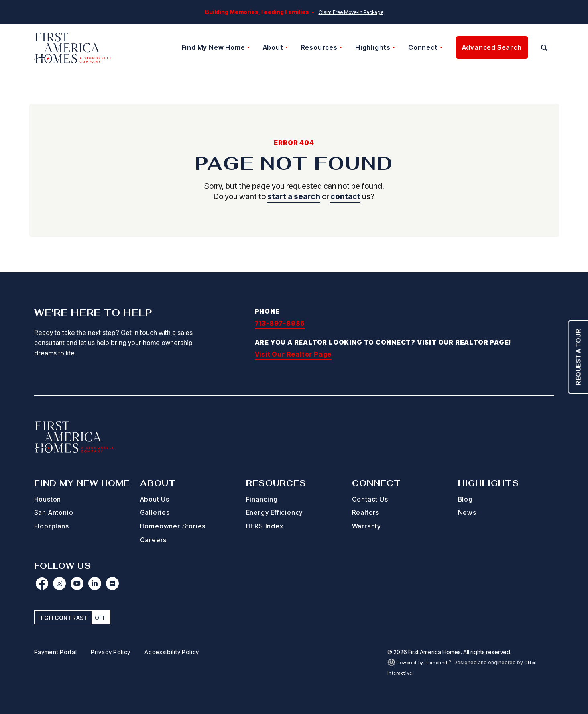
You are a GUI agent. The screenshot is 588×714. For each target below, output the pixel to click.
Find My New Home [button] (213, 47)
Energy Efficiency (275, 512)
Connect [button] (423, 47)
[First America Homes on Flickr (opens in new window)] (113, 583)
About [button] (273, 47)
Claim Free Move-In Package (351, 12)
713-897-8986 (280, 323)
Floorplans (52, 526)
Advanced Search (492, 47)
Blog (465, 499)
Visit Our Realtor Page (293, 354)
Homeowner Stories (173, 526)
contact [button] (345, 196)
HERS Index (265, 526)
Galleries (155, 512)
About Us (155, 499)
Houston (48, 499)
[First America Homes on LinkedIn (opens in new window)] (95, 583)
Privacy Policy (111, 652)
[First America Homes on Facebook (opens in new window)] (42, 583)
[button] (544, 48)
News (467, 512)
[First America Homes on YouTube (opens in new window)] (77, 583)
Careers (154, 540)
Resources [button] (319, 47)
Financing (262, 499)
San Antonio (54, 512)
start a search (294, 196)
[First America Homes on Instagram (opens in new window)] (60, 583)
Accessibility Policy (172, 652)
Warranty (366, 526)
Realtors (366, 512)
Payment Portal (56, 652)
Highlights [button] (373, 47)
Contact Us (370, 499)
